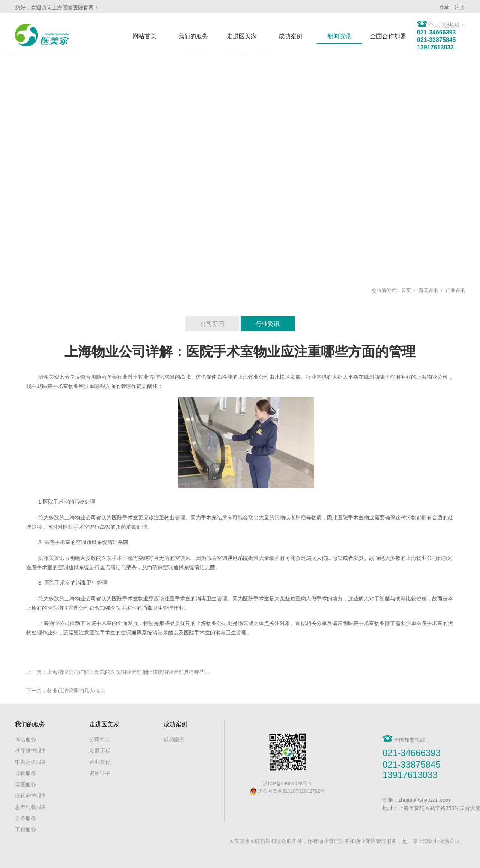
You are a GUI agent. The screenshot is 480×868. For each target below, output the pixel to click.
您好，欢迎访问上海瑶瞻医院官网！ (57, 7)
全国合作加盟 (388, 36)
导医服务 (25, 784)
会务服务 (25, 818)
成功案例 (291, 36)
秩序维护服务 (31, 751)
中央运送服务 (31, 762)
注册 (460, 7)
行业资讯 (455, 290)
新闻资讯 (339, 36)
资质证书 (100, 773)
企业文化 (100, 762)
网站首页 (144, 36)
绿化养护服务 (31, 796)
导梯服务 (25, 773)
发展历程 (100, 751)
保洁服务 (25, 739)
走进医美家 (242, 36)
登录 (444, 7)
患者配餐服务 (31, 807)
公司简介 (100, 739)
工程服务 (25, 829)
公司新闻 (212, 324)
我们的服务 (193, 36)
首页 (406, 290)
